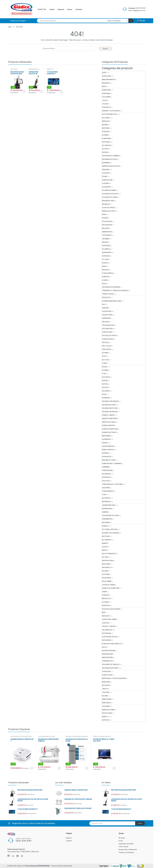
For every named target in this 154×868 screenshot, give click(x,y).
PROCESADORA (107, 225)
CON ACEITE (106, 173)
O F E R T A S (42, 9)
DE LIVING (105, 557)
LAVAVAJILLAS (107, 456)
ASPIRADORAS (33, 69)
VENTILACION (106, 349)
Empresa (61, 9)
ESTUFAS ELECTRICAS (109, 335)
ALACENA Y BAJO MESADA (111, 533)
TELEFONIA (106, 692)
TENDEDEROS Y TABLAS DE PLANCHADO (115, 290)
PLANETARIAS (106, 138)
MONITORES (106, 682)
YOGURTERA (106, 246)
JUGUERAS (106, 183)
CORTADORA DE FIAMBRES (111, 156)
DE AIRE (104, 176)
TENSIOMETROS (107, 661)
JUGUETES (106, 623)
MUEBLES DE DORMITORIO (111, 588)
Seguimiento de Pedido (126, 844)
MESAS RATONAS (108, 561)
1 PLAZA (105, 100)
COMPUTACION (107, 675)
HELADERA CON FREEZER (110, 401)
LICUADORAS (106, 187)
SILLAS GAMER (107, 581)
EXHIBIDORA (106, 398)
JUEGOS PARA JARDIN (109, 619)
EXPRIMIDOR (106, 163)
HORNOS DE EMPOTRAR (110, 429)
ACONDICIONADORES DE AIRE (112, 301)
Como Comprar (123, 847)
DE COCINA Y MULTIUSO (110, 529)
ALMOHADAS (106, 93)
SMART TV (50, 69)
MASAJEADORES (107, 654)
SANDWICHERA (107, 232)
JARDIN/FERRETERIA (109, 505)
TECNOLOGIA (106, 671)
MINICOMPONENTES (109, 80)
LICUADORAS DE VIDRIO (110, 197)
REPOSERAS (106, 522)
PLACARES (105, 602)
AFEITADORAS (107, 633)
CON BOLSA (106, 256)
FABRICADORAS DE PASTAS (111, 166)
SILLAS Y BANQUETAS (109, 554)
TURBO (104, 363)
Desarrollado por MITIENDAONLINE (38, 866)
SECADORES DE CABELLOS (111, 664)
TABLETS (105, 689)
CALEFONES (106, 488)
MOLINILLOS (106, 204)
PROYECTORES (107, 713)
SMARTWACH (106, 703)
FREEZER (105, 381)
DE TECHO (105, 360)
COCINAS (105, 370)
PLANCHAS (106, 277)
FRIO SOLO (106, 342)
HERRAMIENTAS (107, 519)
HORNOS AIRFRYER (108, 425)
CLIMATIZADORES (108, 339)
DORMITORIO (106, 90)
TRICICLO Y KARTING (109, 626)
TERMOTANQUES (108, 491)
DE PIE (104, 356)
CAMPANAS (106, 467)
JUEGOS (105, 547)
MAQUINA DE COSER (109, 460)
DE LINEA (105, 696)
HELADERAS (106, 391)
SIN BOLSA (105, 270)
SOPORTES (106, 720)
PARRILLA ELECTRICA (109, 211)
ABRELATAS (106, 121)
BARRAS (105, 543)
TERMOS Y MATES (108, 294)
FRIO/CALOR (106, 297)
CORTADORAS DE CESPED (111, 515)
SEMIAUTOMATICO (108, 450)
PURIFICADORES (107, 470)
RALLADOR (105, 228)
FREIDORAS (106, 170)
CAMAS (104, 592)
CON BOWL (106, 132)
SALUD (104, 647)
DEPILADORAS (107, 640)
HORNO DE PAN (107, 180)
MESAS (104, 550)
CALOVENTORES (107, 329)
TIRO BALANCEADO (108, 325)
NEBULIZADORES (107, 657)
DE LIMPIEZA (34, 70)
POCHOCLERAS (107, 221)
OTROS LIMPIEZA (108, 273)
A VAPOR (105, 280)
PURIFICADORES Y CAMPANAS (112, 463)
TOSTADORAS (107, 235)
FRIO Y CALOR (107, 346)
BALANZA (105, 125)
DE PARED (105, 353)
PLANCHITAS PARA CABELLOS (112, 644)
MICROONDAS (107, 436)
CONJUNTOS (106, 107)
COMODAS (106, 595)
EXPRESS (105, 152)
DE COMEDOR (107, 540)
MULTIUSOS (106, 536)
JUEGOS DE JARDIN (108, 585)
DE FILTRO (105, 149)
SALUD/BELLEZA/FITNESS (110, 668)
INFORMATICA (107, 502)
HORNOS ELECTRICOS (109, 432)
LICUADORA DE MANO (109, 190)
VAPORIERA (106, 239)
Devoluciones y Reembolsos (128, 849)
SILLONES (105, 571)
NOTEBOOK (106, 685)
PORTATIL (105, 263)
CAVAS (104, 394)
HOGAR (104, 367)
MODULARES (106, 564)
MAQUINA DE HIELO (108, 201)
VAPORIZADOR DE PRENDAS (111, 287)
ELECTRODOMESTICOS (110, 114)
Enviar (140, 823)
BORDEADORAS (107, 509)
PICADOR (105, 218)
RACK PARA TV (107, 567)
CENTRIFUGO (106, 477)
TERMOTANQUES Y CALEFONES (112, 484)
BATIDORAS (106, 128)
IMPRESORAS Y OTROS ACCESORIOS (114, 678)
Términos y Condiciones (126, 852)
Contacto (79, 9)
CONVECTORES (107, 332)
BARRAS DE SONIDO (109, 710)
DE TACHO (105, 259)
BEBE (104, 612)
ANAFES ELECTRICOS (109, 422)
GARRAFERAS (106, 318)
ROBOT (104, 266)
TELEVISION (106, 706)
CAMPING (105, 512)
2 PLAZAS (105, 104)
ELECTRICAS (106, 377)
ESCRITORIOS (106, 578)
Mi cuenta (122, 838)
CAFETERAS (106, 142)
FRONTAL (105, 443)
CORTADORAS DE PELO (110, 637)
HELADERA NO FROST (109, 405)
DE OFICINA (106, 574)
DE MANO (105, 135)
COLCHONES (106, 97)
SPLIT (104, 304)
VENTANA (105, 308)
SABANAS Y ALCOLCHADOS (111, 111)
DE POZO (105, 384)
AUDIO (104, 73)
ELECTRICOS (106, 498)
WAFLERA (105, 242)
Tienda (52, 9)
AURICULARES (107, 76)
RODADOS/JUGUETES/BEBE (111, 609)
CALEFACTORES (107, 315)
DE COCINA (14, 69)
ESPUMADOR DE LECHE (110, 159)
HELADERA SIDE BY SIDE (110, 408)
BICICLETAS (106, 616)
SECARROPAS (106, 474)
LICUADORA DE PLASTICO (110, 194)
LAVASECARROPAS (108, 446)
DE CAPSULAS (107, 145)
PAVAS (104, 214)
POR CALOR (106, 481)
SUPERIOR (105, 453)
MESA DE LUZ (106, 598)
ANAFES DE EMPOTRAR (110, 418)
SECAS (104, 284)
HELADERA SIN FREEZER (110, 412)
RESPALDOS (106, 605)
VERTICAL (105, 387)
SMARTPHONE (107, 699)
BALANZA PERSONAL (109, 651)
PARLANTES (106, 83)
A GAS (104, 374)
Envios (70, 9)
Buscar (105, 49)
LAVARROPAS (106, 439)
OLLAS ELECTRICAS (108, 208)
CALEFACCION (107, 311)
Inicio (10, 27)
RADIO (104, 86)
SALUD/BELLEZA (107, 630)
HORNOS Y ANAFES (108, 415)
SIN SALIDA (106, 322)
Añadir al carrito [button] (24, 91)
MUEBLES (105, 526)
